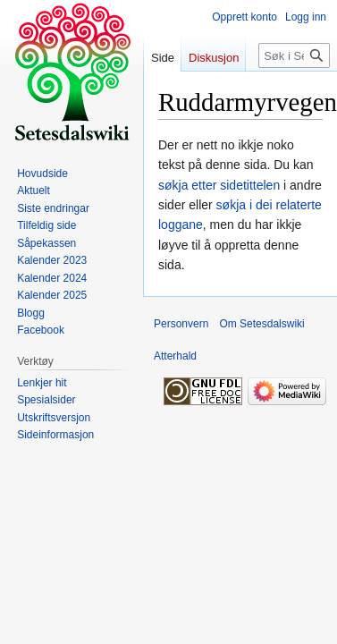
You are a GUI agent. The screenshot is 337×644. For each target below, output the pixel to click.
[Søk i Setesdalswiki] (294, 55)
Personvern (181, 324)
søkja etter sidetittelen (219, 185)
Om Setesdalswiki (261, 324)
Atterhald (175, 356)
